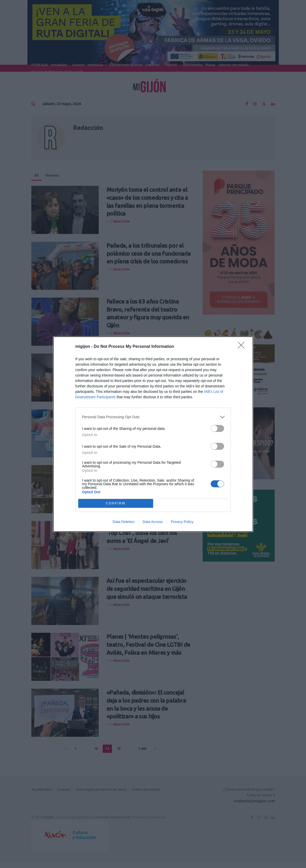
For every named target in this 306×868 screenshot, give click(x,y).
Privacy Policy (182, 522)
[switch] (217, 428)
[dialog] (153, 434)
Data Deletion (124, 522)
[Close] (243, 347)
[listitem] (153, 417)
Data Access (153, 522)
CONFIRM (116, 503)
